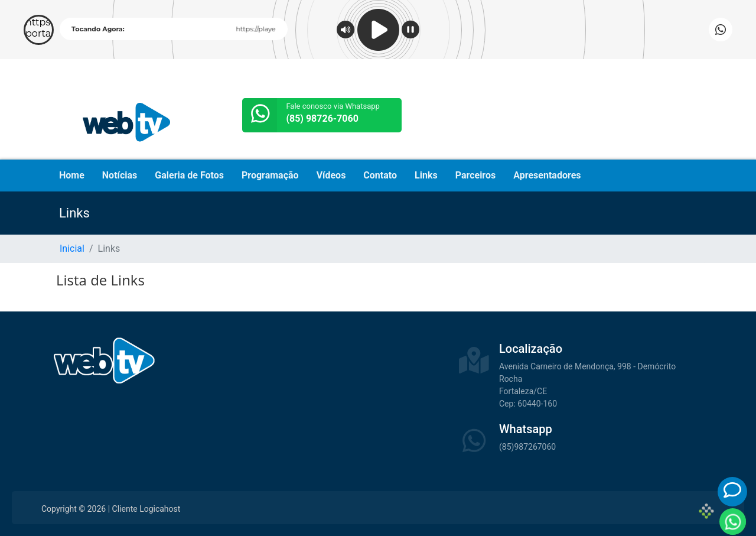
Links (426, 175)
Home (72, 175)
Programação (270, 175)
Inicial (72, 248)
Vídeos (331, 175)
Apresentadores (547, 175)
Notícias (120, 175)
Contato (380, 175)
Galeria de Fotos (189, 175)
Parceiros (476, 175)
